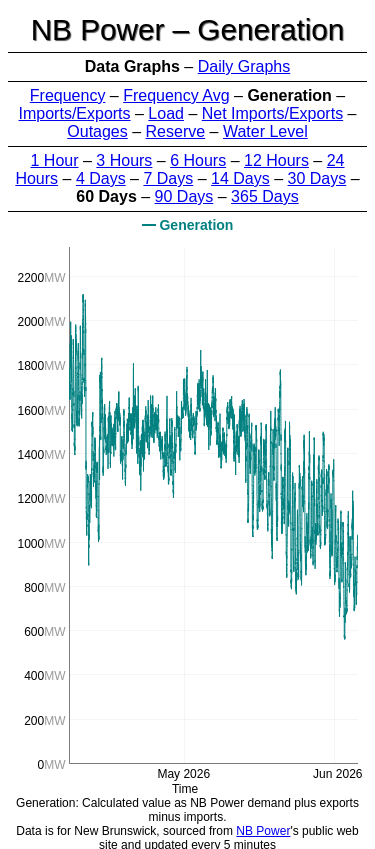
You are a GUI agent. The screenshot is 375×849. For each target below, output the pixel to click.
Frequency (68, 95)
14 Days (240, 178)
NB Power (263, 831)
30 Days (317, 178)
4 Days (101, 178)
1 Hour (55, 160)
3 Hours (124, 160)
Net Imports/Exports (272, 113)
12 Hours (276, 160)
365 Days (265, 196)
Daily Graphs (244, 66)
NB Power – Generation (188, 29)
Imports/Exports (75, 113)
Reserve (176, 131)
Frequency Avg (176, 95)
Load (166, 113)
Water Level (265, 131)
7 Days (168, 178)
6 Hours (198, 160)
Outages (97, 131)
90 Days (184, 196)
